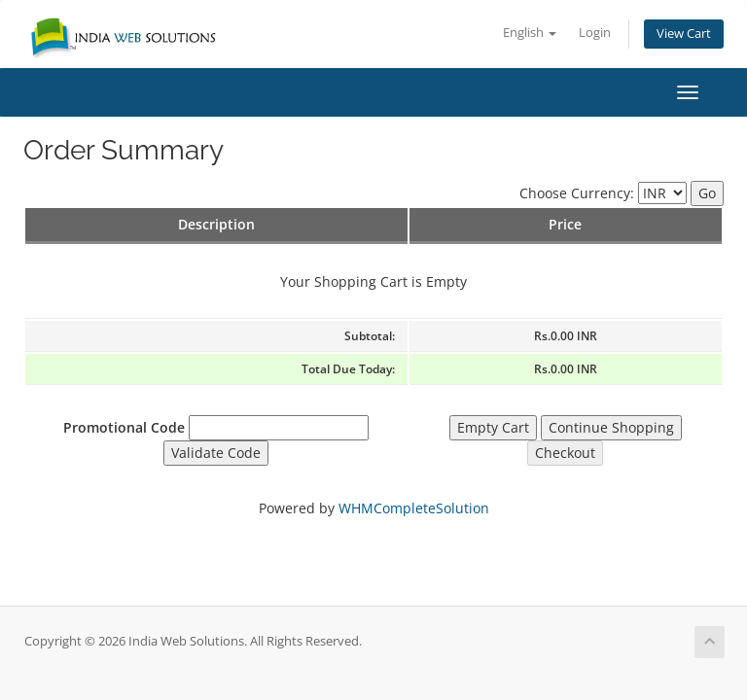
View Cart (684, 34)
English (530, 33)
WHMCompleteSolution (414, 508)
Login (595, 33)
